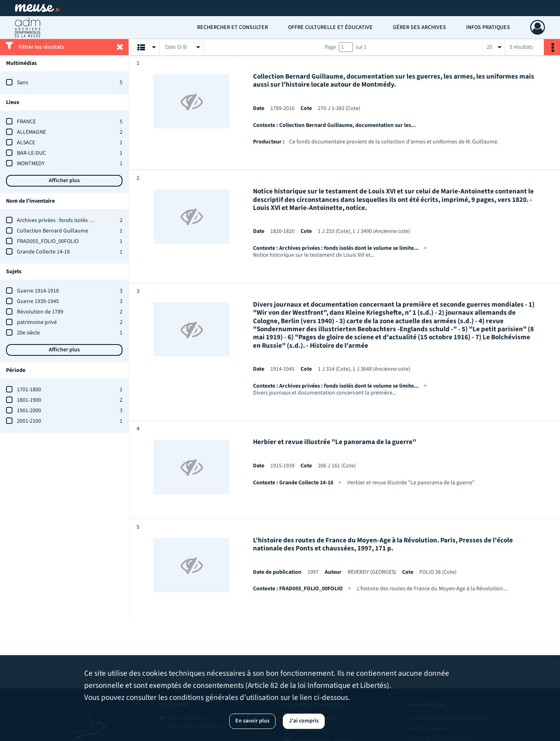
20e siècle (28, 333)
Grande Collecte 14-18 (43, 252)
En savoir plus (252, 721)
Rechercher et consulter (232, 27)
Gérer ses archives (419, 27)
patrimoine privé (37, 322)
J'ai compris (304, 721)
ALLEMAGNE (31, 132)
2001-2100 (29, 421)
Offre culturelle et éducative (330, 27)
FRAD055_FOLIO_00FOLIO (48, 241)
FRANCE (26, 122)
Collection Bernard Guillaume (53, 231)
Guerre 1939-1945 (38, 301)
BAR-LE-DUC (31, 153)
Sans (23, 83)
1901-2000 (29, 411)
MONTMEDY (31, 164)
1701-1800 (29, 390)
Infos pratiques (488, 27)
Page (330, 47)
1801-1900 (29, 400)
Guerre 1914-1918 (38, 291)
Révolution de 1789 (40, 312)
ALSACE (26, 143)
